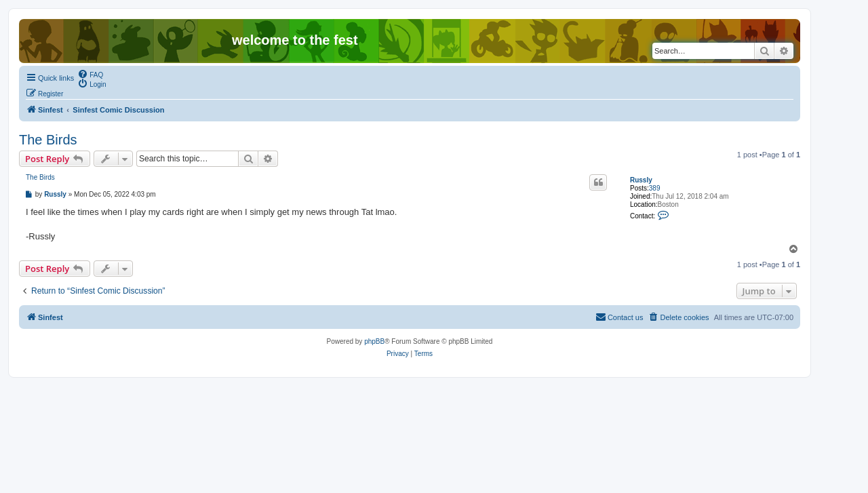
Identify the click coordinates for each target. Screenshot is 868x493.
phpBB (374, 341)
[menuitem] (90, 74)
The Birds (48, 140)
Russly (641, 180)
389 (655, 188)
